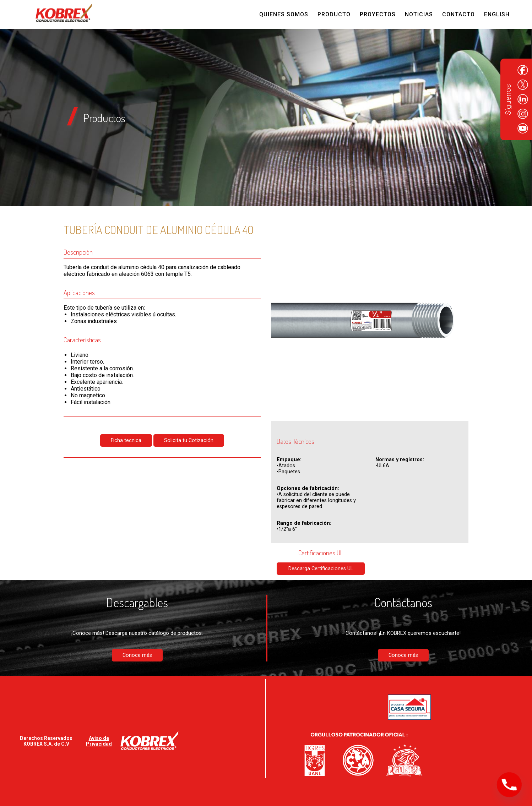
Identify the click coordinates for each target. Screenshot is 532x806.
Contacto (458, 14)
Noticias (419, 14)
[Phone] (509, 785)
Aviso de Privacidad (99, 741)
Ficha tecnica (126, 440)
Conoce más (137, 655)
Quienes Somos (284, 14)
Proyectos (378, 14)
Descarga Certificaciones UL (321, 569)
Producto (334, 14)
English (497, 14)
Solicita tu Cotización (189, 440)
